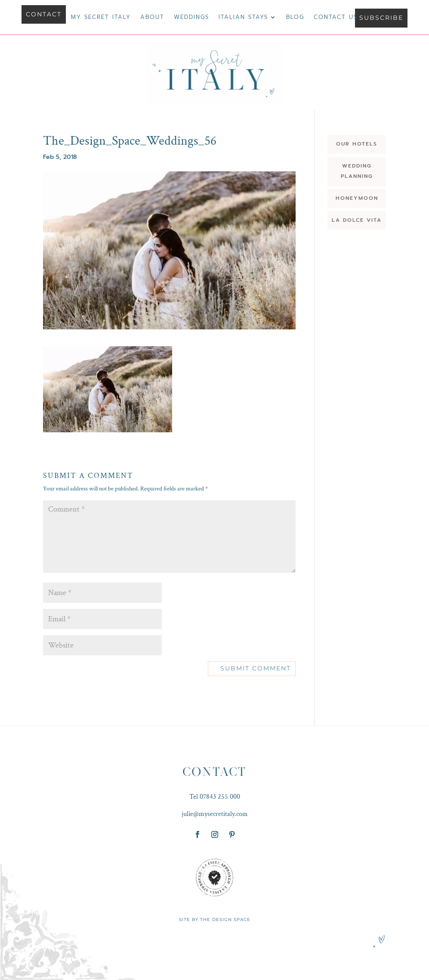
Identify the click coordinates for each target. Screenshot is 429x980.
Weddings (191, 18)
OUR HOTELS (357, 144)
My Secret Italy (101, 18)
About (152, 18)
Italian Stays (243, 18)
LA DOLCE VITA (357, 220)
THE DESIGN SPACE (225, 920)
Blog (295, 18)
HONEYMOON (357, 198)
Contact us (336, 18)
